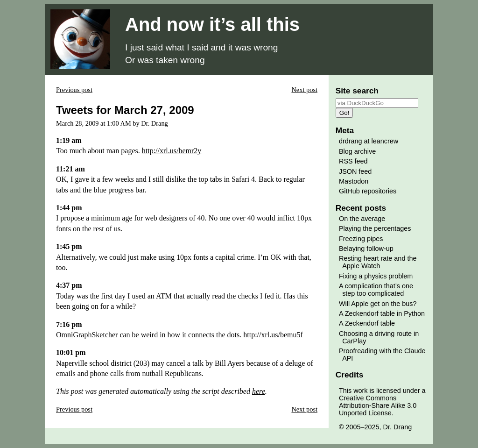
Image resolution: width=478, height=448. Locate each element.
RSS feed (353, 161)
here (259, 391)
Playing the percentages (375, 228)
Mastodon (354, 181)
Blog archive (357, 151)
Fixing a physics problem (376, 276)
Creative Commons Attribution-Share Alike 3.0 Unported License (378, 405)
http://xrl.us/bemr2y (172, 151)
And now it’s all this (212, 24)
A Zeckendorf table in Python (382, 313)
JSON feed (355, 171)
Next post (304, 90)
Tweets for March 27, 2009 (125, 110)
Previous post (74, 90)
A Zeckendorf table (367, 323)
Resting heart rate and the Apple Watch (378, 262)
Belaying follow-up (366, 249)
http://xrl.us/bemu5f (273, 335)
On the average (362, 219)
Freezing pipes (361, 239)
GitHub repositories (368, 191)
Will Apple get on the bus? (378, 304)
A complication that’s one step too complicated (376, 290)
